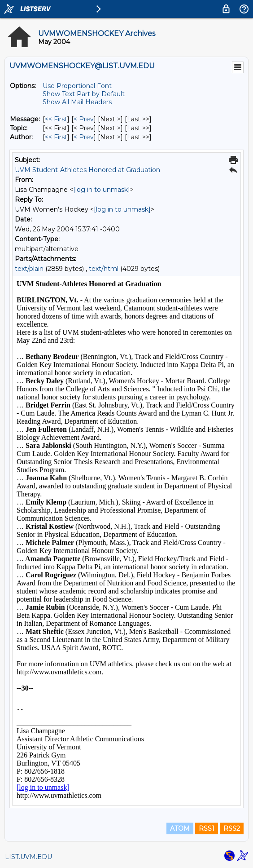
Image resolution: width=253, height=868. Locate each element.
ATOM (180, 828)
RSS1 (207, 828)
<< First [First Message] (56, 119)
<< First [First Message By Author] (56, 137)
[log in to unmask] (102, 190)
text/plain (29, 269)
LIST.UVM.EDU (28, 857)
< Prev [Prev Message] (84, 119)
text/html (104, 269)
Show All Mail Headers (77, 102)
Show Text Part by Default (84, 94)
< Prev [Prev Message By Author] (84, 137)
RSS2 (232, 828)
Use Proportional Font (77, 86)
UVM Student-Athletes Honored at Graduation (87, 170)
